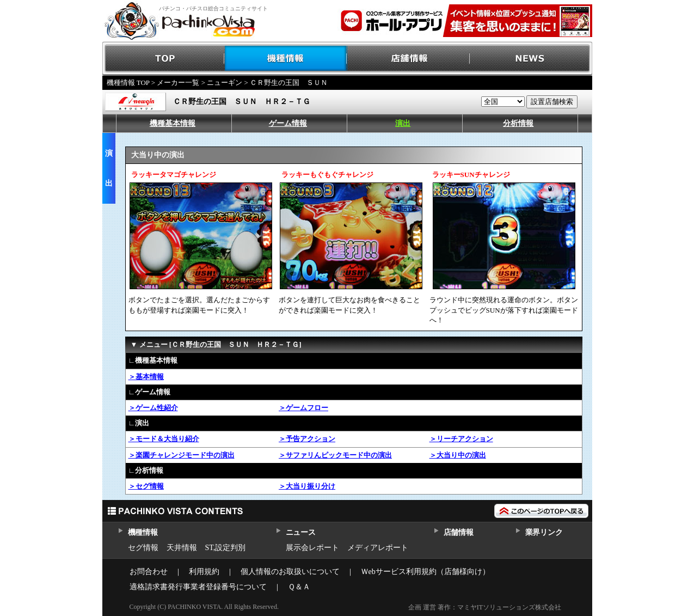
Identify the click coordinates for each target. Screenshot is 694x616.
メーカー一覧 (178, 83)
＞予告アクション (307, 439)
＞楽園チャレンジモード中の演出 (182, 455)
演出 (403, 123)
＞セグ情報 (146, 486)
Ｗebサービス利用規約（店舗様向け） (425, 572)
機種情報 (286, 59)
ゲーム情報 (288, 123)
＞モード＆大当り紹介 (164, 439)
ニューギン (225, 83)
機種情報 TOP (128, 83)
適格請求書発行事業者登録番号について (198, 587)
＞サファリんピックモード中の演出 (335, 455)
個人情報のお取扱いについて (290, 572)
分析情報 (518, 123)
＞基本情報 (146, 377)
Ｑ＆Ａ (299, 587)
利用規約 (204, 572)
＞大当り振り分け (307, 486)
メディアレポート (378, 548)
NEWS (531, 59)
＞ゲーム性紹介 (153, 408)
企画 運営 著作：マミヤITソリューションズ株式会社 (485, 607)
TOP (164, 59)
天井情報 (182, 548)
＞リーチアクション (461, 439)
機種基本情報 (173, 123)
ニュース (301, 532)
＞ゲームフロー (303, 408)
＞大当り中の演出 (458, 455)
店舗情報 (409, 59)
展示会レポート (312, 548)
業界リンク (544, 532)
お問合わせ (149, 572)
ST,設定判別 (226, 548)
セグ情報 (143, 548)
